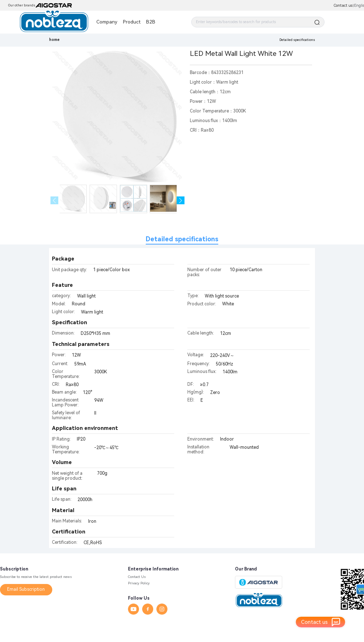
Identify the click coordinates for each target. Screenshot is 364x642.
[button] (181, 201)
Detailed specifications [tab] (182, 239)
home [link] (54, 40)
